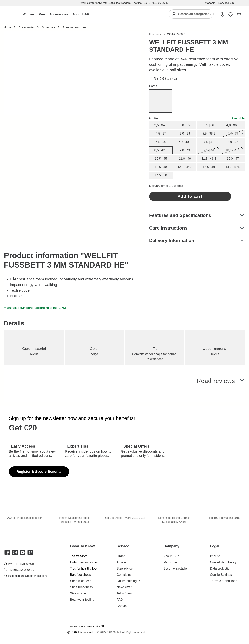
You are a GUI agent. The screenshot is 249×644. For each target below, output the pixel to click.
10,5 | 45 (161, 159)
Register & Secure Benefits (39, 472)
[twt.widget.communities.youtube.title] (23, 552)
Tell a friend (125, 593)
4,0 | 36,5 (233, 125)
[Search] (174, 14)
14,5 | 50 (161, 175)
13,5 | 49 (209, 167)
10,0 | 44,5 (233, 150)
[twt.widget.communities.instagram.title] (15, 552)
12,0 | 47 (233, 159)
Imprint (215, 556)
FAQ (120, 600)
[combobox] (196, 14)
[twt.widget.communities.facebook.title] (7, 552)
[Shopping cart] (238, 14)
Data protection (221, 569)
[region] (73, 73)
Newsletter (124, 587)
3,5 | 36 (209, 125)
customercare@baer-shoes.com (27, 576)
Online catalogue (128, 581)
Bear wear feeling (82, 600)
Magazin (210, 3)
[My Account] (231, 14)
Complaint (124, 575)
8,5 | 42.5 (161, 150)
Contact (122, 606)
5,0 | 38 (185, 134)
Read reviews (215, 382)
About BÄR (171, 556)
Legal (215, 546)
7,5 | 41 (209, 142)
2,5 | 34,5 (161, 125)
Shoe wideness (81, 581)
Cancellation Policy (223, 562)
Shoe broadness (81, 587)
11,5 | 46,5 (209, 159)
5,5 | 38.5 (209, 134)
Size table (238, 118)
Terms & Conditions (224, 581)
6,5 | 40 (161, 142)
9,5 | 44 (209, 150)
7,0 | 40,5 (185, 142)
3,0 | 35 (185, 125)
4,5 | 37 (161, 134)
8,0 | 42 (233, 142)
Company (171, 546)
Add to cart (190, 196)
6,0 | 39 (233, 134)
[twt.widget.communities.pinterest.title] (30, 552)
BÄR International (82, 632)
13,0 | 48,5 (185, 167)
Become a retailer (176, 569)
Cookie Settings (221, 575)
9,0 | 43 (185, 150)
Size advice (78, 593)
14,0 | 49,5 (233, 167)
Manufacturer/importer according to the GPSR (36, 308)
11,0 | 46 (185, 159)
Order (121, 556)
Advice (121, 562)
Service (123, 546)
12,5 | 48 (161, 167)
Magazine (170, 562)
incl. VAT (172, 79)
